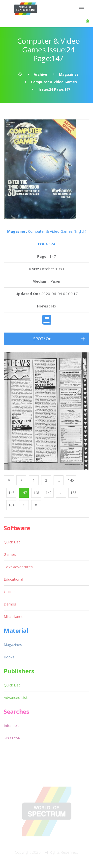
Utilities (10, 592)
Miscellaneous (16, 616)
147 (24, 493)
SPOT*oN (12, 738)
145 (71, 480)
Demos (10, 604)
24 (46, 244)
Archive (40, 74)
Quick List (12, 542)
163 (73, 493)
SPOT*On (42, 339)
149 (49, 493)
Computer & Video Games (54, 82)
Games (10, 554)
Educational (13, 579)
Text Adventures (18, 567)
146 (11, 493)
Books (9, 657)
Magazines (69, 74)
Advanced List (16, 697)
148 (36, 493)
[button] (87, 21)
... (59, 480)
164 (11, 505)
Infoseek (11, 725)
